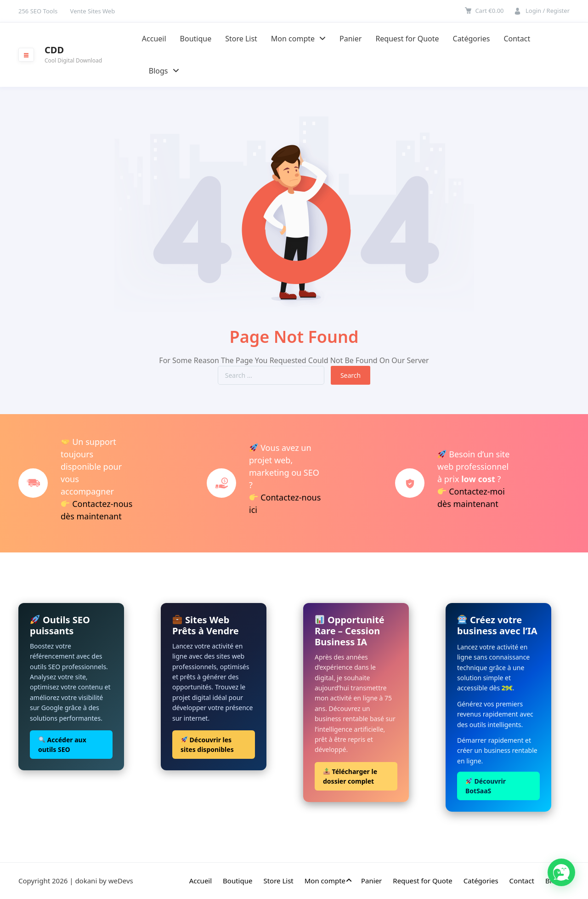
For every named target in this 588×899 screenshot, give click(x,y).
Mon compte (298, 39)
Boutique (196, 39)
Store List (241, 39)
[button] (561, 872)
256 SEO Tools (38, 11)
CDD (54, 50)
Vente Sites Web (93, 11)
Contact (517, 39)
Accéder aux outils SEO (62, 745)
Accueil (154, 39)
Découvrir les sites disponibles (207, 745)
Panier (351, 39)
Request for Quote (407, 39)
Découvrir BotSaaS (486, 786)
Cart (489, 11)
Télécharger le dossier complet (350, 776)
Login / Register (548, 11)
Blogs (164, 71)
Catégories (472, 39)
